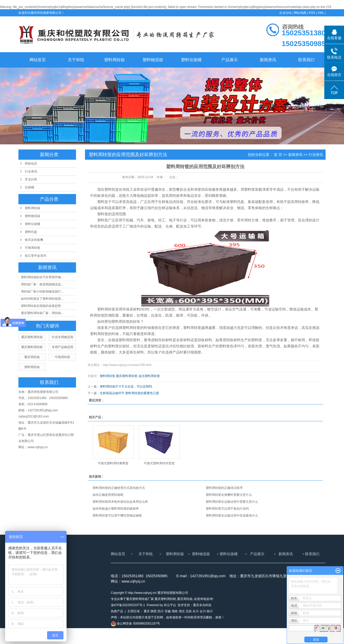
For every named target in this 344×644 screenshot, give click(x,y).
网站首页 (38, 60)
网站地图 (300, 13)
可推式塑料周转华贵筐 (159, 463)
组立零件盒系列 (36, 256)
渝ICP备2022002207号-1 (128, 605)
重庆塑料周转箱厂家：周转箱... (42, 313)
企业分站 (285, 13)
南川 (210, 611)
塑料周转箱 (114, 60)
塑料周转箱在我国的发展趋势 (41, 306)
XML (321, 13)
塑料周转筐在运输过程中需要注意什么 (232, 502)
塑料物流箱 (153, 60)
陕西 (154, 611)
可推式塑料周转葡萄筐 (113, 463)
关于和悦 (76, 60)
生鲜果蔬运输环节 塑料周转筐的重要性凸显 (129, 393)
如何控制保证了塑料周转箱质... (42, 299)
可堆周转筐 (33, 248)
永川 (196, 611)
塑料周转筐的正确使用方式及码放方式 (119, 488)
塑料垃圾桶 (191, 60)
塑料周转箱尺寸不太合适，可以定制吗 (126, 387)
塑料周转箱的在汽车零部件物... (42, 277)
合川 (203, 611)
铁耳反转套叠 (34, 240)
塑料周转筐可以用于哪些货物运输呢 (117, 516)
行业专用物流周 (62, 337)
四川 (160, 611)
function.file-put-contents (149, 7)
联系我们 (306, 60)
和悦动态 (31, 164)
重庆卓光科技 (202, 605)
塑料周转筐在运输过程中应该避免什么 (232, 516)
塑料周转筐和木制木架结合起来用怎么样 (120, 502)
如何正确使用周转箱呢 (108, 495)
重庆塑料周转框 (32, 347)
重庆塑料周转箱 (32, 337)
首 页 (278, 155)
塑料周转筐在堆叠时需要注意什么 (229, 495)
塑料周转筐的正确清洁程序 (224, 488)
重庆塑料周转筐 (127, 376)
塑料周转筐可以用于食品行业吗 (227, 509)
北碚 (189, 611)
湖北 (182, 611)
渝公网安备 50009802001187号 (135, 624)
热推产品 (117, 611)
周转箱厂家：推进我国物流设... (42, 284)
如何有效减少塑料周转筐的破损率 (116, 509)
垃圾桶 (29, 187)
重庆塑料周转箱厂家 (140, 599)
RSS (312, 13)
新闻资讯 (268, 60)
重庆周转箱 (32, 357)
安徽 (168, 611)
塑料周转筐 (107, 376)
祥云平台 (170, 605)
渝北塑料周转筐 (149, 376)
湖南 (175, 611)
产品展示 (230, 60)
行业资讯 (31, 171)
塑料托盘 (31, 232)
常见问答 (31, 179)
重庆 (147, 611)
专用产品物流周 (62, 347)
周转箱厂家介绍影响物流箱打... (42, 292)
